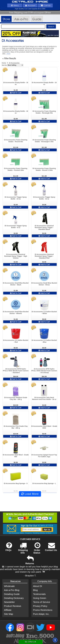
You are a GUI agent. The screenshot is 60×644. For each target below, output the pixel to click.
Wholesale (9, 586)
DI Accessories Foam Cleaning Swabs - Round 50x (16, 141)
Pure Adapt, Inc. (41, 614)
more (9, 54)
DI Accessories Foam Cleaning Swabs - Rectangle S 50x (44, 141)
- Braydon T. (30, 576)
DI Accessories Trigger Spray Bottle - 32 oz (44, 198)
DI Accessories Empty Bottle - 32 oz (16, 112)
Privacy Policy (40, 606)
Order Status (37, 550)
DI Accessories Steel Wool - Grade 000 (16, 456)
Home (4, 63)
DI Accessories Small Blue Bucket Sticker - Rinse (44, 284)
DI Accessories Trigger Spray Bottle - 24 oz (16, 198)
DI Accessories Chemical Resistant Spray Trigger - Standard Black (44, 228)
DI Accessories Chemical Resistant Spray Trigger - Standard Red (44, 256)
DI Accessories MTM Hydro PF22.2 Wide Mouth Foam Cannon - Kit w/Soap (44, 371)
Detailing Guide (12, 594)
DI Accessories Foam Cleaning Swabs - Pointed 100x (16, 169)
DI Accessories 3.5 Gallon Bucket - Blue (44, 341)
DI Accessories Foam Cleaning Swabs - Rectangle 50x (44, 112)
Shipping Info (23, 550)
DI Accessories (14, 63)
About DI (38, 586)
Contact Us (51, 548)
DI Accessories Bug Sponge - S (16, 483)
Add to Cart (16, 93)
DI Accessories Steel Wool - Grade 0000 (44, 427)
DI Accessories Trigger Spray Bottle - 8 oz (16, 227)
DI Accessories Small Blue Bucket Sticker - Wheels (16, 313)
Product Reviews (13, 606)
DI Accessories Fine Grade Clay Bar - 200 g (16, 427)
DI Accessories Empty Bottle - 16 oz (16, 83)
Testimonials (39, 594)
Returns (30, 562)
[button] (55, 640)
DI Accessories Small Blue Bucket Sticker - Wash (16, 284)
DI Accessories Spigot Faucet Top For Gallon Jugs (44, 456)
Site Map (8, 614)
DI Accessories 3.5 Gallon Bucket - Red (16, 341)
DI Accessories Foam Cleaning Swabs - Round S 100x (44, 169)
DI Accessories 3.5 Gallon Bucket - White (44, 313)
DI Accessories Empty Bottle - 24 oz (44, 83)
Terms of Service (42, 602)
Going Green (40, 598)
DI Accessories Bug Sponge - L (44, 483)
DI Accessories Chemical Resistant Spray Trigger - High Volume (16, 256)
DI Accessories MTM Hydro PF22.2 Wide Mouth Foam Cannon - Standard (16, 371)
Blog (35, 590)
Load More (30, 494)
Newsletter (9, 602)
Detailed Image (30, 2)
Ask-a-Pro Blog (12, 590)
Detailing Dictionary (14, 598)
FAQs (9, 548)
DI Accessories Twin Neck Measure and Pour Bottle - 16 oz (44, 398)
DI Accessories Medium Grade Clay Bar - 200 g (16, 398)
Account (30, 5)
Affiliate (8, 610)
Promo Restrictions (43, 610)
